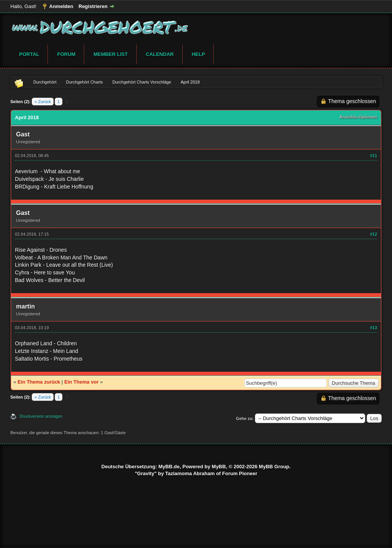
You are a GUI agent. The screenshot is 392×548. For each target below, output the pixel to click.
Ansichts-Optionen (358, 117)
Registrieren (93, 6)
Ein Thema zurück (39, 382)
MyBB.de (169, 467)
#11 (374, 156)
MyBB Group (274, 467)
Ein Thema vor (82, 382)
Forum (66, 54)
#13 (374, 328)
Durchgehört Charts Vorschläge (142, 82)
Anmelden (61, 6)
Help (198, 54)
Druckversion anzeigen (41, 416)
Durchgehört (45, 82)
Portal (29, 54)
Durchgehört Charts (85, 82)
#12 (374, 234)
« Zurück (43, 102)
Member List (111, 54)
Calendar (160, 54)
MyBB (219, 467)
